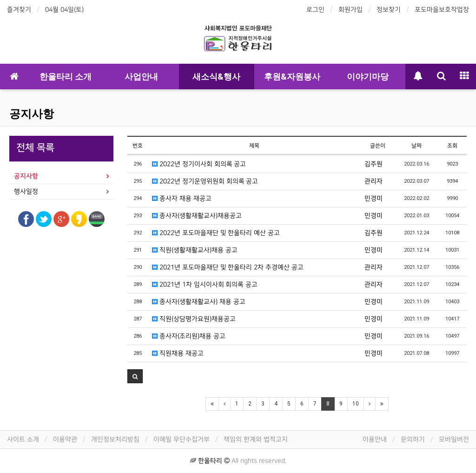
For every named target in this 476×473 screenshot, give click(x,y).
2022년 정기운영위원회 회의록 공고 (205, 181)
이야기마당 (368, 77)
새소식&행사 (216, 77)
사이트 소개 (23, 439)
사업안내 (141, 77)
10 (356, 404)
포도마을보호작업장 (442, 10)
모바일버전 (454, 439)
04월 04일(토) (64, 10)
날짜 (416, 146)
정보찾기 (389, 10)
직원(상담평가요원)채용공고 (194, 319)
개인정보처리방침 (115, 439)
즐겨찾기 (19, 10)
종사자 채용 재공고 (182, 198)
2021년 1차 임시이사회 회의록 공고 (205, 284)
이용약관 (65, 439)
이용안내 (375, 439)
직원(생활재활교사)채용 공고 (195, 250)
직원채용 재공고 (178, 353)
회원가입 (350, 10)
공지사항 (32, 114)
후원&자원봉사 (292, 77)
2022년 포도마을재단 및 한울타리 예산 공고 (216, 233)
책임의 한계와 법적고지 (256, 439)
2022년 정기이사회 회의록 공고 (199, 164)
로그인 (315, 10)
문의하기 (413, 439)
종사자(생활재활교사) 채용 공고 (199, 302)
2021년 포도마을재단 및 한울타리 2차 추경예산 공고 (228, 267)
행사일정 (26, 191)
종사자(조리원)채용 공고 (189, 336)
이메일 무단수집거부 (182, 439)
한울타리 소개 (66, 77)
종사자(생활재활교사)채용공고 (197, 216)
